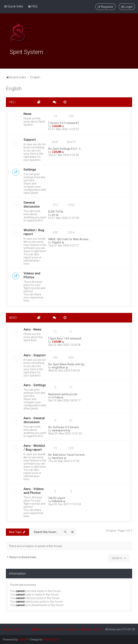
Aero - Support (35, 355)
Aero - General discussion (34, 419)
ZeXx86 (57, 125)
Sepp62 (57, 242)
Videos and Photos (32, 275)
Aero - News (32, 329)
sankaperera (60, 430)
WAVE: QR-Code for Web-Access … (70, 239)
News (28, 113)
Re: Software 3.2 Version (64, 427)
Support (30, 139)
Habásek (57, 501)
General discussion (32, 204)
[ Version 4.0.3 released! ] (64, 122)
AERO (13, 317)
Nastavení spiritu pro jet (63, 394)
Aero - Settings (35, 384)
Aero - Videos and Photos (34, 490)
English (14, 88)
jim (54, 214)
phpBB (22, 640)
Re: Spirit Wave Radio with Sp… (67, 364)
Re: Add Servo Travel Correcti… (67, 454)
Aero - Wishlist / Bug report (34, 447)
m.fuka (56, 397)
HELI (12, 102)
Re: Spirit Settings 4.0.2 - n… (65, 148)
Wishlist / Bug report (34, 231)
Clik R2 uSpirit (57, 497)
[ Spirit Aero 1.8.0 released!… (66, 338)
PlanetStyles (51, 640)
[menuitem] (33, 6)
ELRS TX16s (56, 211)
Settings (30, 169)
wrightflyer (58, 367)
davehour (58, 457)
